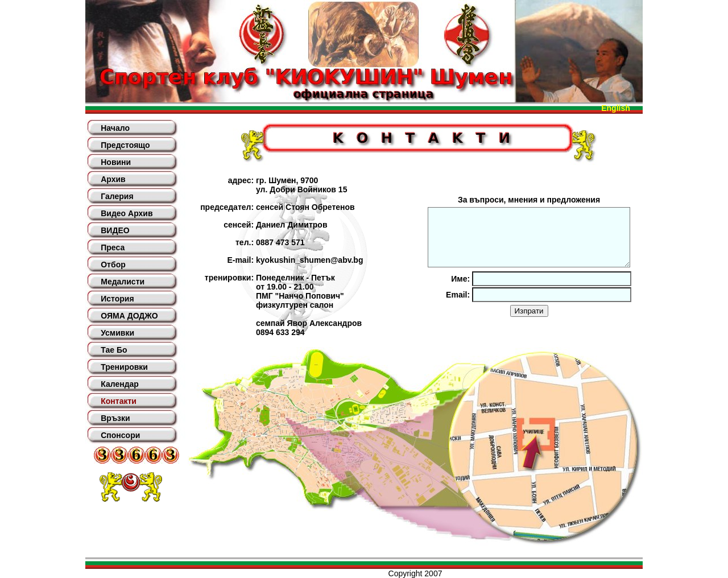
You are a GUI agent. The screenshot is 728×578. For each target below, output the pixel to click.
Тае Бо (114, 350)
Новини (116, 162)
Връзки (115, 418)
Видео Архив (127, 213)
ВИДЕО (115, 230)
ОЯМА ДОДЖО (129, 316)
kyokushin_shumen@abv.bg (309, 260)
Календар (120, 384)
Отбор (113, 265)
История (117, 299)
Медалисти (123, 282)
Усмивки (117, 333)
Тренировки (124, 367)
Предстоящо (125, 145)
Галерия (117, 196)
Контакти (119, 401)
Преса (113, 247)
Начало (115, 128)
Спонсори (120, 435)
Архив (113, 179)
